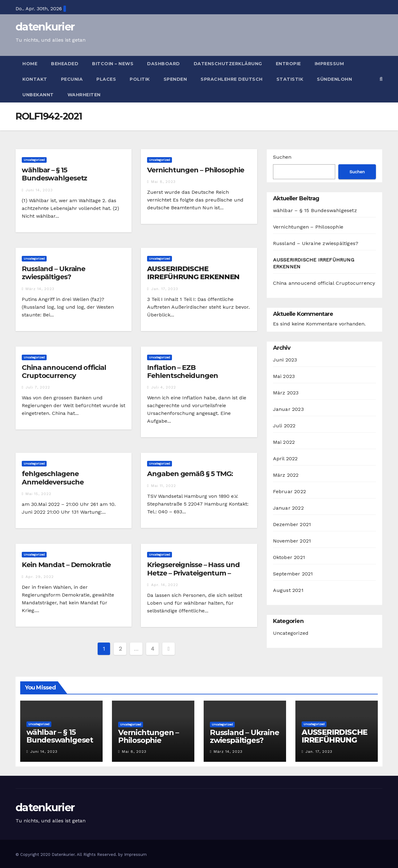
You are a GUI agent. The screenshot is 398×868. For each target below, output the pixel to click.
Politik (140, 79)
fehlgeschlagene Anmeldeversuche (53, 478)
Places (106, 79)
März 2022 (286, 475)
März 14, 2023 (40, 289)
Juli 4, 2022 (164, 387)
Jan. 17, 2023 (165, 289)
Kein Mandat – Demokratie (66, 565)
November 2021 (292, 541)
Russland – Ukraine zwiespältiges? (53, 273)
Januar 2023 (288, 409)
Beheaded (65, 64)
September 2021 (293, 574)
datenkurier (45, 27)
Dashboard (164, 64)
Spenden (175, 79)
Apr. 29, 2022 (40, 577)
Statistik (290, 79)
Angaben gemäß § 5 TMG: (190, 474)
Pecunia (72, 79)
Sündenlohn (334, 79)
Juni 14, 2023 (39, 190)
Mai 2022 (284, 442)
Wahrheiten (84, 95)
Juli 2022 (284, 426)
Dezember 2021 (292, 524)
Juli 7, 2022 (38, 387)
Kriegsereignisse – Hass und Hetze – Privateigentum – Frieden (193, 573)
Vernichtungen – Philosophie (195, 170)
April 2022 (285, 459)
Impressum (329, 64)
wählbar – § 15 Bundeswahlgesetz (54, 174)
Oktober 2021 (289, 557)
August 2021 (288, 590)
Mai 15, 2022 (38, 494)
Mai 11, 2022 (164, 486)
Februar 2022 (289, 491)
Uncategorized (34, 160)
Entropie (288, 64)
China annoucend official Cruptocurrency (64, 372)
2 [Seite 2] (120, 649)
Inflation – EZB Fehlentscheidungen (182, 372)
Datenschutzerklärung (228, 64)
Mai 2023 (284, 376)
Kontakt (35, 79)
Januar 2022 (288, 508)
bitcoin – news (113, 64)
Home (30, 64)
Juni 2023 (285, 360)
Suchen (282, 157)
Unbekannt (38, 95)
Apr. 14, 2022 (165, 585)
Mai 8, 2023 (163, 182)
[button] (381, 79)
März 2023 (286, 393)
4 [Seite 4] (153, 649)
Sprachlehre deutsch (232, 79)
